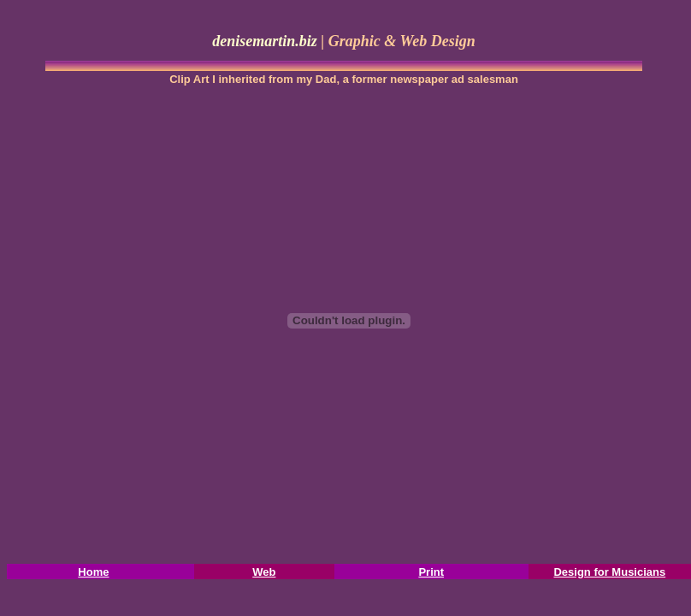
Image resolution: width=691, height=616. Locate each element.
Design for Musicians (609, 572)
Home (93, 572)
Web (264, 572)
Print (431, 572)
